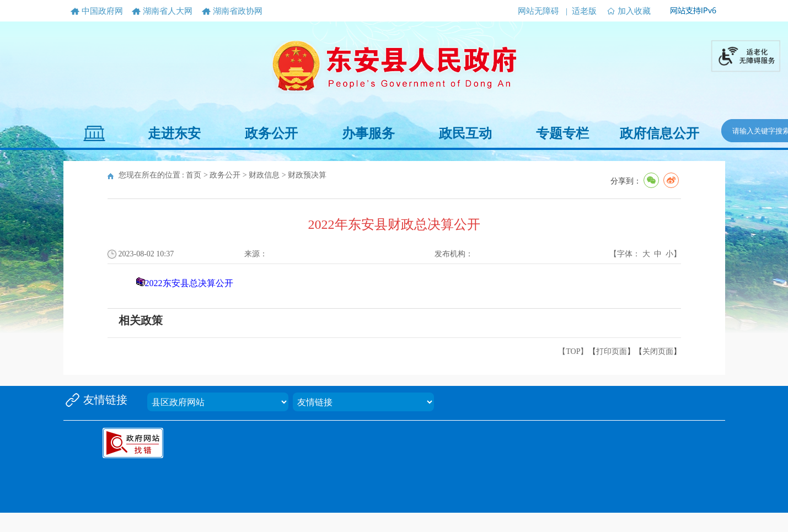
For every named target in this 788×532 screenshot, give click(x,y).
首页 (194, 175)
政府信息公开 (660, 133)
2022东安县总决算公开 (189, 283)
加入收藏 (634, 11)
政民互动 (465, 133)
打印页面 (612, 351)
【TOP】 (573, 351)
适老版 (584, 11)
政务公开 (271, 133)
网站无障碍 (538, 11)
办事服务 (368, 133)
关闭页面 (658, 351)
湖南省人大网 (168, 11)
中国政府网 (102, 11)
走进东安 (174, 133)
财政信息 (264, 175)
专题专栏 (562, 133)
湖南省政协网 (238, 11)
